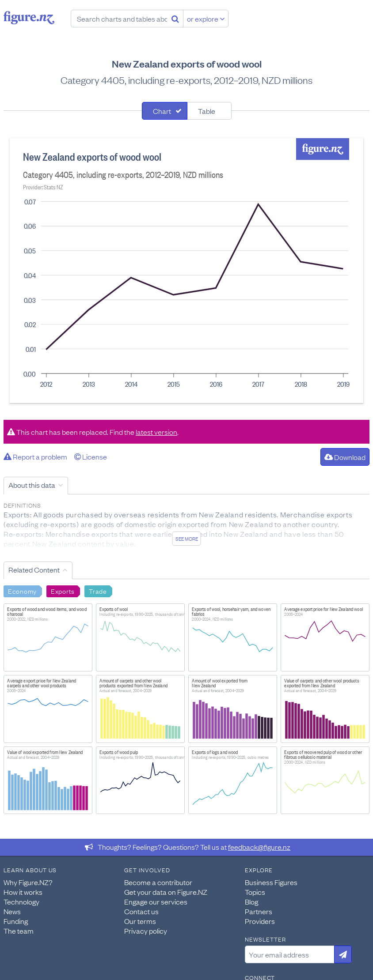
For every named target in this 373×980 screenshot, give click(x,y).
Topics (255, 892)
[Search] (175, 19)
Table (207, 111)
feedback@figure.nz (259, 847)
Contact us (141, 911)
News (12, 911)
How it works (23, 892)
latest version (156, 432)
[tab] (165, 111)
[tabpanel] (186, 271)
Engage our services (156, 901)
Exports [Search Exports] (63, 591)
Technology (21, 901)
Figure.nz (29, 18)
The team (19, 931)
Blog (251, 901)
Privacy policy (146, 931)
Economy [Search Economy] (22, 591)
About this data (32, 485)
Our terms (140, 921)
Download (345, 457)
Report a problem (35, 456)
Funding (16, 921)
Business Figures (271, 882)
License (91, 456)
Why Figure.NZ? (28, 882)
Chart (162, 111)
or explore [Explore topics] (206, 19)
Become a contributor (158, 882)
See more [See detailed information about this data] (187, 539)
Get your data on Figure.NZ (166, 892)
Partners (259, 911)
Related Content (34, 569)
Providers (260, 921)
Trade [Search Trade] (98, 591)
